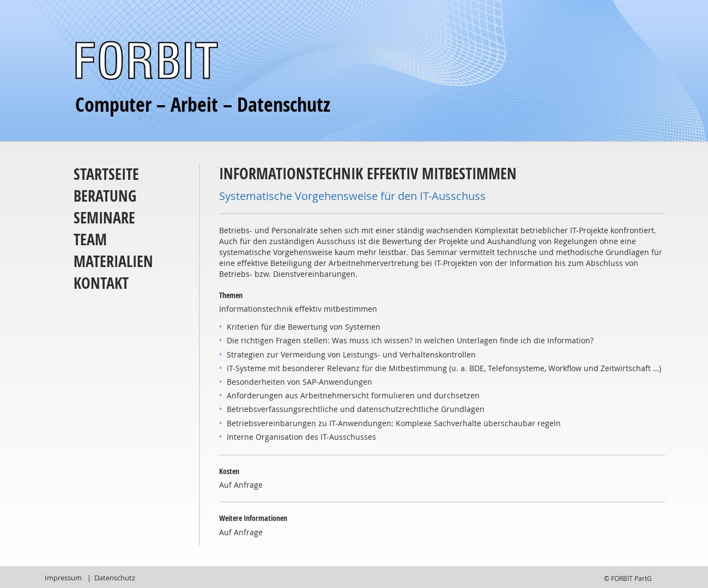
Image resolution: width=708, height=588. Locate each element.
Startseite (106, 174)
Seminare (104, 218)
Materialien (113, 261)
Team (90, 240)
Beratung (105, 196)
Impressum (63, 578)
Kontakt (101, 283)
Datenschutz (115, 578)
